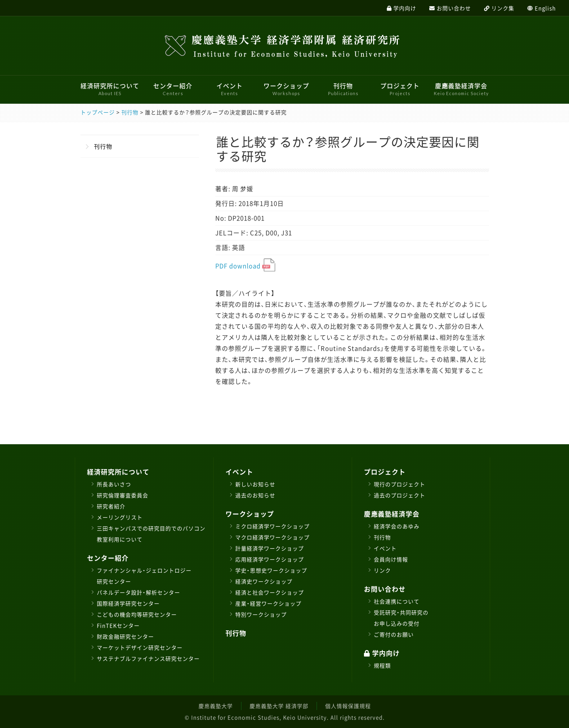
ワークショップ (286, 89)
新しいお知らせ (255, 484)
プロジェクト (400, 89)
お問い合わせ (385, 589)
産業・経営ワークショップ (268, 603)
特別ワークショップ (261, 614)
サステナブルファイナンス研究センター (148, 658)
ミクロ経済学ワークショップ (272, 526)
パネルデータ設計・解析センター (138, 592)
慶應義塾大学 (216, 706)
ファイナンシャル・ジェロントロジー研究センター (144, 576)
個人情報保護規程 (348, 706)
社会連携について (397, 601)
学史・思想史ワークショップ (271, 570)
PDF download (245, 266)
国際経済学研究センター (128, 603)
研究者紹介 (111, 506)
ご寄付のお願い (394, 634)
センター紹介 (173, 89)
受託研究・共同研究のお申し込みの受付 (401, 618)
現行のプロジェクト (399, 484)
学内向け (382, 653)
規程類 (382, 665)
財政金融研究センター (125, 636)
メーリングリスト (120, 517)
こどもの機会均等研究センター (137, 614)
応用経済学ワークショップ (270, 559)
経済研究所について (110, 89)
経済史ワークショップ (264, 581)
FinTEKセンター (118, 625)
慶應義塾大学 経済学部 (279, 706)
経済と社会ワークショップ (270, 592)
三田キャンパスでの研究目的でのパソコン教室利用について (151, 534)
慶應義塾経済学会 (461, 89)
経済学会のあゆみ (397, 526)
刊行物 (343, 89)
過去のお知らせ (255, 495)
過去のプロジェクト (399, 495)
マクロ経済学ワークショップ (272, 537)
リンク (382, 570)
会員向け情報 (391, 559)
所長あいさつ (114, 484)
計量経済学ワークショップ (270, 548)
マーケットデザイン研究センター (140, 647)
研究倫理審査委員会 (123, 495)
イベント (230, 89)
